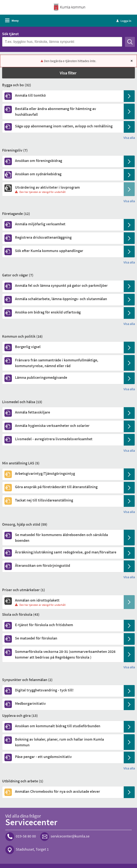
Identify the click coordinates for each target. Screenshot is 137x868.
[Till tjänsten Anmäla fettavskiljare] (63, 412)
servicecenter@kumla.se (70, 836)
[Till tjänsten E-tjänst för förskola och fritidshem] (63, 625)
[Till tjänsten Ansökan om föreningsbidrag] (63, 161)
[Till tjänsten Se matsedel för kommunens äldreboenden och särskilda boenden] (63, 538)
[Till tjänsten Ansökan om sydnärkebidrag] (63, 174)
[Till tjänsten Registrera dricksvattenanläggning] (63, 237)
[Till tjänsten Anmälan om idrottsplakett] (63, 600)
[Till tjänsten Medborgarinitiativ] (63, 703)
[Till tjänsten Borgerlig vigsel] (63, 347)
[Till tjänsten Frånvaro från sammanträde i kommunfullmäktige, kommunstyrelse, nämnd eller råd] (63, 363)
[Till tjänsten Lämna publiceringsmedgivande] (63, 377)
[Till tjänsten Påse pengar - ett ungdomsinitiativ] (63, 757)
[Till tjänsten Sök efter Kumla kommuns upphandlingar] (63, 251)
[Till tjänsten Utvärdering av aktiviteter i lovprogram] (63, 187)
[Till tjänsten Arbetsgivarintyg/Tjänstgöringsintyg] (63, 473)
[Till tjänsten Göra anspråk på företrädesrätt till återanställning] (63, 487)
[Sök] (130, 42)
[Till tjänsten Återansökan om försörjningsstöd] (63, 565)
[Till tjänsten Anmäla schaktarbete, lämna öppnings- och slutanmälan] (63, 299)
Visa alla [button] (129, 138)
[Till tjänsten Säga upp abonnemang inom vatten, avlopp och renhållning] (63, 126)
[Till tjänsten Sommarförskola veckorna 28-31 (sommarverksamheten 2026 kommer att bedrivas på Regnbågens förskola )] (63, 654)
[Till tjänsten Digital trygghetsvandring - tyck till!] (63, 690)
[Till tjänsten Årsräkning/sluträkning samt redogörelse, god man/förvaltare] (63, 552)
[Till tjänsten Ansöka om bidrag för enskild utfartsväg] (63, 312)
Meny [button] (15, 21)
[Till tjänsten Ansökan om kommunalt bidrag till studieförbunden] (63, 726)
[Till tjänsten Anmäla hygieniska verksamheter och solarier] (63, 426)
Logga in (124, 21)
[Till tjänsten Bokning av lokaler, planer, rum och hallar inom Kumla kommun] (63, 742)
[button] (68, 73)
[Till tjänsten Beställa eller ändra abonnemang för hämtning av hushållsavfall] (63, 111)
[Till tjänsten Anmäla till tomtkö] (63, 95)
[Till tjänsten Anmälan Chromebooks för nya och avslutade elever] (63, 791)
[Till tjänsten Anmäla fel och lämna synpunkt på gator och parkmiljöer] (63, 285)
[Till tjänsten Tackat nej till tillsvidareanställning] (63, 500)
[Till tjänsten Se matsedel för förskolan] (63, 638)
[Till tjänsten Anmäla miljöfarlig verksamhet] (63, 224)
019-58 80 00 (26, 836)
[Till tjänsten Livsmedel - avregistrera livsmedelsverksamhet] (63, 439)
